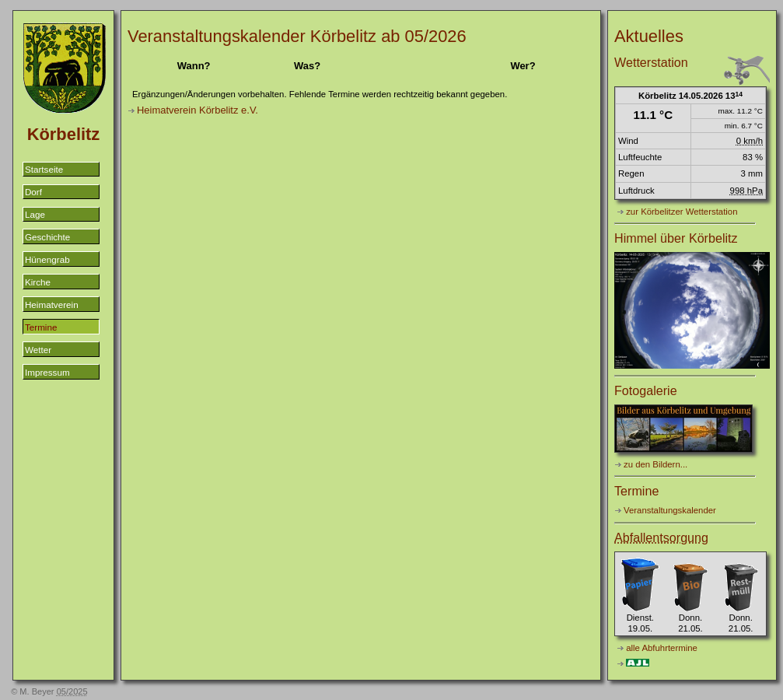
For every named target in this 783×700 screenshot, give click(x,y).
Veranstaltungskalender (670, 510)
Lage (35, 214)
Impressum (47, 372)
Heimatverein (52, 304)
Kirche (38, 282)
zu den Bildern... (655, 464)
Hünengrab (47, 259)
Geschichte (47, 237)
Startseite (44, 169)
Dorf (33, 192)
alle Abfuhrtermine (662, 648)
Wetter (38, 350)
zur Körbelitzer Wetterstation (682, 212)
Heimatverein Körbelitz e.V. (197, 110)
